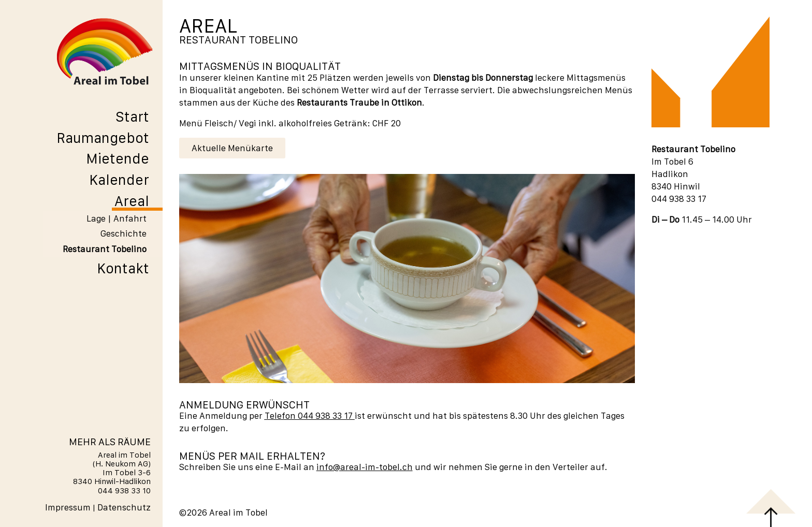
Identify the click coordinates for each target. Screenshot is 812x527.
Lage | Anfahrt (117, 218)
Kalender (119, 180)
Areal (132, 201)
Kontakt (123, 268)
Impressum (68, 507)
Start (132, 116)
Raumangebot (103, 138)
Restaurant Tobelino (105, 249)
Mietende (118, 158)
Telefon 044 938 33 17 (309, 416)
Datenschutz (124, 507)
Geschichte (124, 233)
